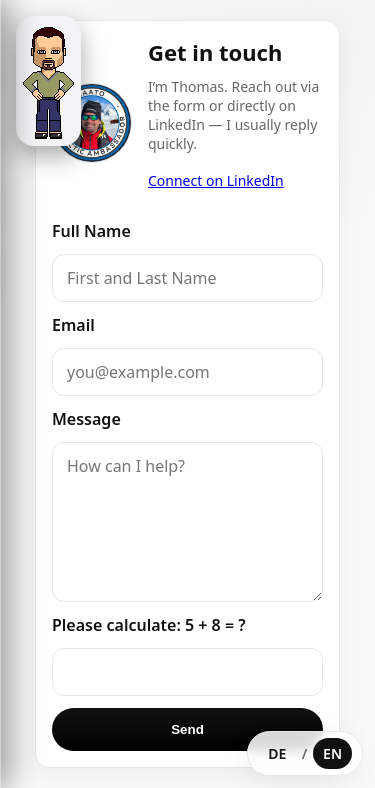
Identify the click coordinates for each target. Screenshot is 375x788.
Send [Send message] (187, 729)
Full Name (91, 231)
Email (73, 325)
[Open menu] (48, 81)
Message (86, 419)
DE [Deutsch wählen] (277, 753)
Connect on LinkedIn (216, 180)
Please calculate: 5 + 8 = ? (149, 625)
